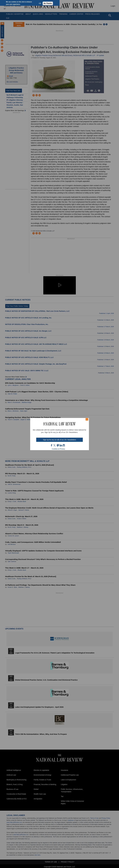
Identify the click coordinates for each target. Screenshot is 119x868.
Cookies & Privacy (59, 449)
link (61, 445)
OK (40, 3)
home (64, 445)
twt (55, 445)
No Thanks (48, 3)
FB (52, 445)
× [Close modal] (87, 419)
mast (58, 445)
